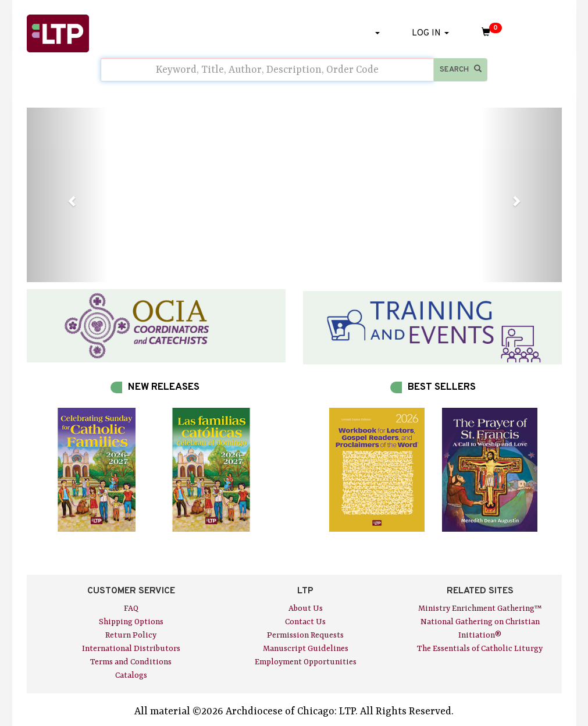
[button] (67, 195)
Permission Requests (305, 635)
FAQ (131, 608)
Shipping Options (131, 622)
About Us (306, 608)
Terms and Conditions (131, 662)
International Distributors (131, 649)
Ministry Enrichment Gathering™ (480, 608)
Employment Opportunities (306, 662)
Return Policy (131, 635)
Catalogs (131, 675)
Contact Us (305, 622)
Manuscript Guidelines (306, 649)
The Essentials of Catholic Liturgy (480, 649)
